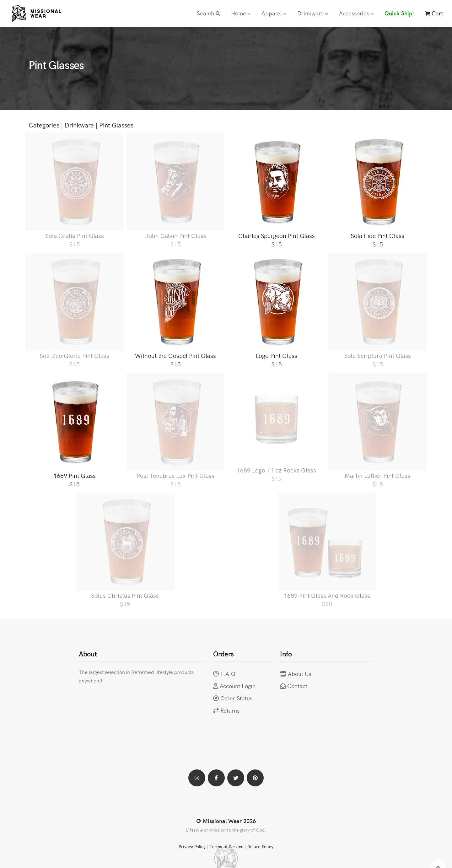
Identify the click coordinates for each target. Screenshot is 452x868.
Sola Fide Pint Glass (377, 235)
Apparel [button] (274, 13)
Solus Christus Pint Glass (125, 595)
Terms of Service (226, 846)
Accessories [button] (356, 13)
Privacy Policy (192, 846)
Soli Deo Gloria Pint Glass (74, 355)
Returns (230, 710)
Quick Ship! (399, 13)
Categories (44, 125)
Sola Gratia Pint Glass (75, 235)
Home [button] (241, 13)
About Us (300, 674)
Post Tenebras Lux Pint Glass (176, 475)
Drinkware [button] (313, 13)
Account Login (238, 686)
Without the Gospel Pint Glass (175, 355)
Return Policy (261, 846)
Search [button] (208, 13)
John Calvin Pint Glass (176, 235)
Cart (434, 13)
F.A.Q (228, 674)
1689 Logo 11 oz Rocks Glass (276, 470)
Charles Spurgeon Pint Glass (277, 235)
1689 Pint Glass (75, 475)
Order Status (237, 698)
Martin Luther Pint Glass (377, 475)
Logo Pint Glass (276, 355)
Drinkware (79, 125)
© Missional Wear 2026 (226, 821)
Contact (297, 686)
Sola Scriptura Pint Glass (377, 355)
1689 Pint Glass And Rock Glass (327, 595)
